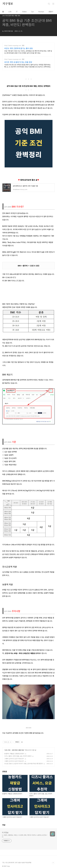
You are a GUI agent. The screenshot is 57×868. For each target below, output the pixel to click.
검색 (49, 4)
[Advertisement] (29, 612)
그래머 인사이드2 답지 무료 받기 (14, 786)
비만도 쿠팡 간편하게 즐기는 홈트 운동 (19, 48)
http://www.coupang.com (13, 45)
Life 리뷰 (8, 778)
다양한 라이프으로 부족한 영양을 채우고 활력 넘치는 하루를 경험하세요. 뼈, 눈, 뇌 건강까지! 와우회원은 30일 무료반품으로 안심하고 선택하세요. (28, 66)
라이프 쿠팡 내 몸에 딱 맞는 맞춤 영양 (18, 62)
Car (32, 12)
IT (17, 12)
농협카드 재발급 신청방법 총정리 (14, 781)
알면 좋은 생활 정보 (18, 778)
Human (41, 12)
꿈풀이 (51, 12)
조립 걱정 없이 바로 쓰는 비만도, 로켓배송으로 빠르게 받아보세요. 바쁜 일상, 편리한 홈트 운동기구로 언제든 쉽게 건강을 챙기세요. (28, 52)
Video (24, 12)
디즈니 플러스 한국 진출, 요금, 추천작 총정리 (18, 784)
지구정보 (8, 4)
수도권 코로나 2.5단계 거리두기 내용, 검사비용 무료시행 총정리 (24, 791)
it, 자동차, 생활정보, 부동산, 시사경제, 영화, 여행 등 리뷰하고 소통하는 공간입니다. (25, 863)
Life (10, 12)
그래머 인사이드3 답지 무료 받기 (14, 789)
